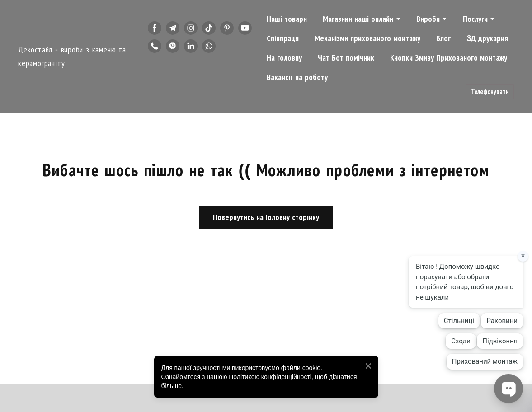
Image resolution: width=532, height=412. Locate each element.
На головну (284, 58)
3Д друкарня (487, 38)
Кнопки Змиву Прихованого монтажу (449, 58)
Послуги (475, 19)
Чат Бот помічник (346, 58)
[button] (155, 28)
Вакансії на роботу (297, 77)
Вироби (428, 19)
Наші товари (287, 19)
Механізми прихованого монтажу (367, 38)
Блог (443, 38)
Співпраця (283, 38)
